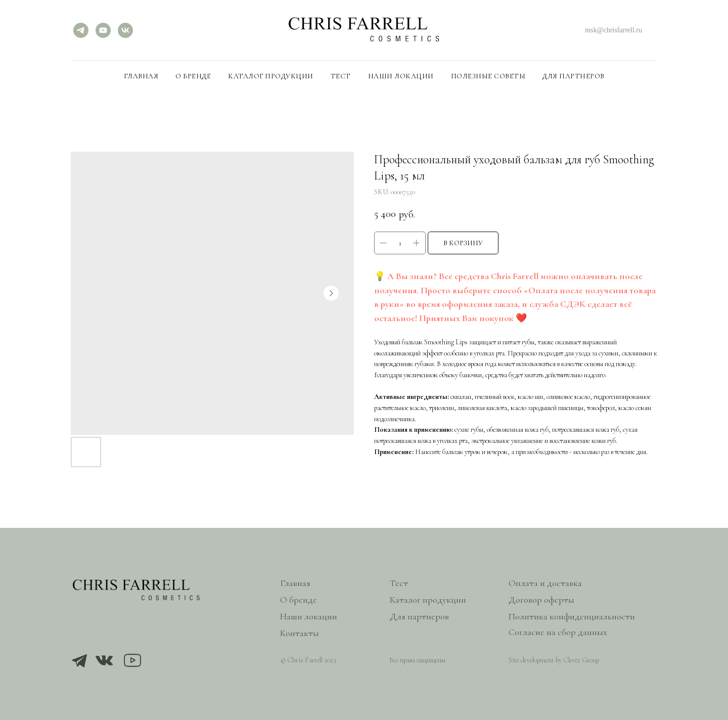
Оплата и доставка (545, 583)
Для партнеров (574, 76)
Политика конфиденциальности (572, 616)
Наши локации (401, 76)
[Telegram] (81, 30)
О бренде (193, 76)
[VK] (125, 30)
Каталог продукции (271, 76)
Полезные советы (488, 76)
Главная (141, 76)
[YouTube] (103, 30)
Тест (341, 76)
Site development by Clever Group (554, 660)
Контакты (300, 633)
